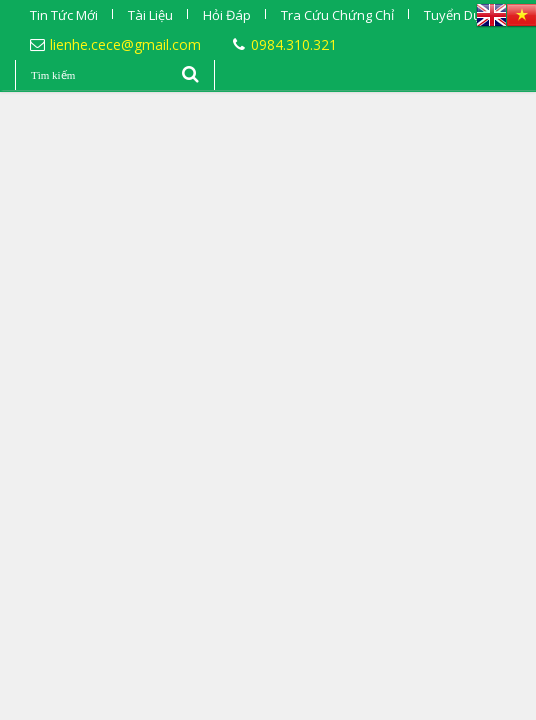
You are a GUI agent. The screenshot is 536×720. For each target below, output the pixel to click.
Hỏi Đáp (227, 15)
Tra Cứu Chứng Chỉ (337, 15)
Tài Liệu (150, 15)
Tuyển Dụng (460, 15)
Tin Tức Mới (64, 15)
